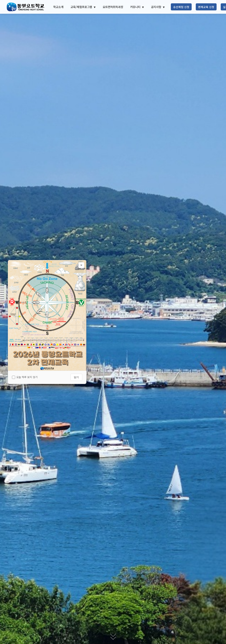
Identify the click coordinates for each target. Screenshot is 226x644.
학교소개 (58, 7)
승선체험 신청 (181, 7)
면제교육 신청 (206, 7)
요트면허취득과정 (113, 7)
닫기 (76, 377)
